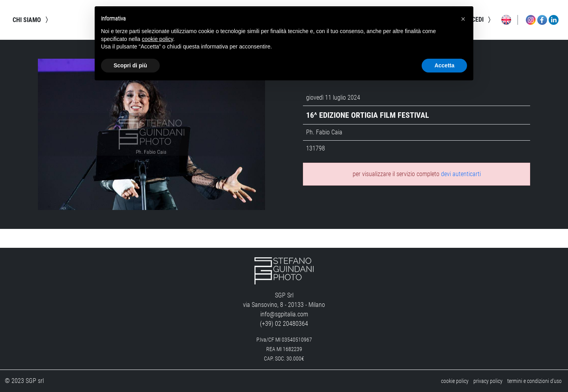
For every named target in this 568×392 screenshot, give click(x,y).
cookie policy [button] (158, 39)
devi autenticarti (461, 174)
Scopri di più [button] (130, 65)
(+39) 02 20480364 (284, 324)
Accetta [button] (444, 65)
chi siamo (32, 20)
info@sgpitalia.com (284, 314)
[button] (463, 19)
